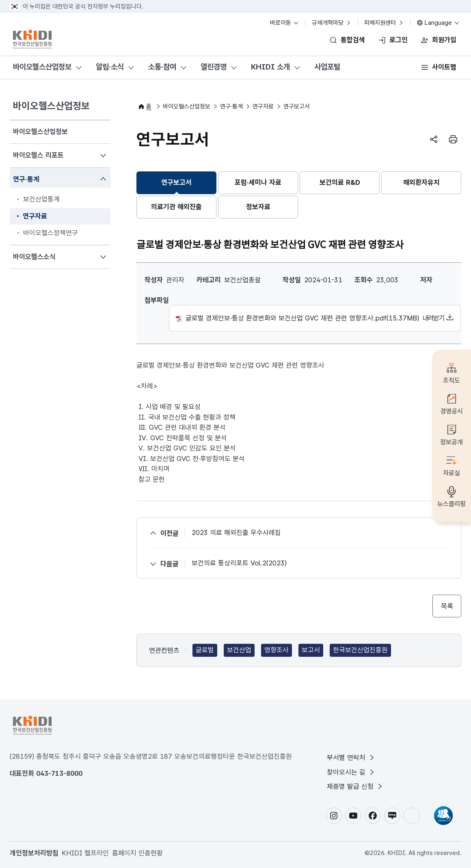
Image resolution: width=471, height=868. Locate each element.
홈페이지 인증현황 (137, 853)
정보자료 (258, 207)
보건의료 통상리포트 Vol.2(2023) (239, 563)
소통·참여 (162, 67)
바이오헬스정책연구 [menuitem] (51, 233)
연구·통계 (26, 179)
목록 (447, 606)
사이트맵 (444, 67)
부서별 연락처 (351, 758)
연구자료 (263, 106)
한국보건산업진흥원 (360, 650)
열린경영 (214, 67)
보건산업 (239, 650)
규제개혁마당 (332, 23)
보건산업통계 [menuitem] (41, 199)
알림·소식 (110, 67)
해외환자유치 (421, 182)
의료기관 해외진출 (176, 207)
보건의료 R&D (340, 182)
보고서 (311, 650)
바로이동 (285, 23)
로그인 (399, 40)
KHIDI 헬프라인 (85, 853)
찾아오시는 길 (351, 772)
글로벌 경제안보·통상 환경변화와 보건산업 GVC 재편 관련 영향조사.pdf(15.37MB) (315, 318)
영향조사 (277, 650)
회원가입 (444, 40)
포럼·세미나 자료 (258, 182)
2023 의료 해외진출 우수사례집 (236, 532)
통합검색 (353, 40)
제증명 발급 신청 (355, 786)
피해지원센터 (384, 23)
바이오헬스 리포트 (38, 155)
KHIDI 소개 (270, 67)
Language (438, 23)
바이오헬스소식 (34, 256)
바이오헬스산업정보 (42, 67)
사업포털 (327, 67)
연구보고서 (176, 182)
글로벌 (205, 650)
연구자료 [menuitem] (35, 216)
